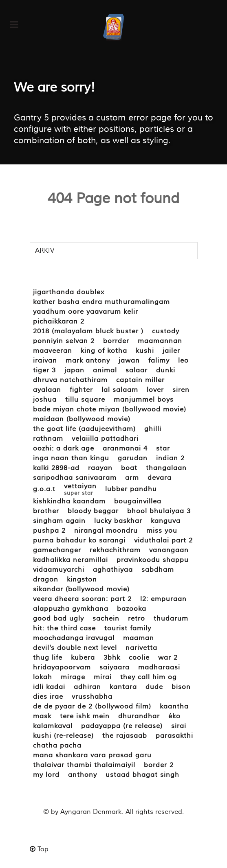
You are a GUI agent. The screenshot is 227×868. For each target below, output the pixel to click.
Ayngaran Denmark (91, 812)
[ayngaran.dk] (113, 27)
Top (39, 849)
